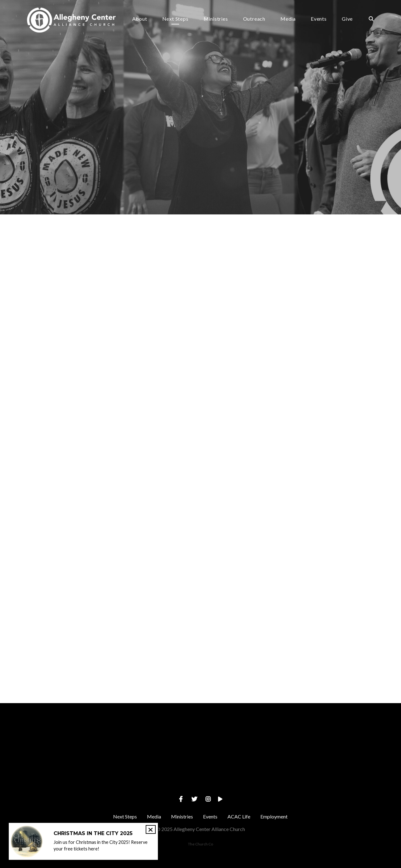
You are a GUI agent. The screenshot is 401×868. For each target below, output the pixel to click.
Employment (274, 816)
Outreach (254, 19)
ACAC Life (239, 816)
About (140, 19)
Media (288, 19)
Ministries (216, 19)
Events (319, 19)
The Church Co (200, 844)
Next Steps (175, 19)
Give (347, 19)
